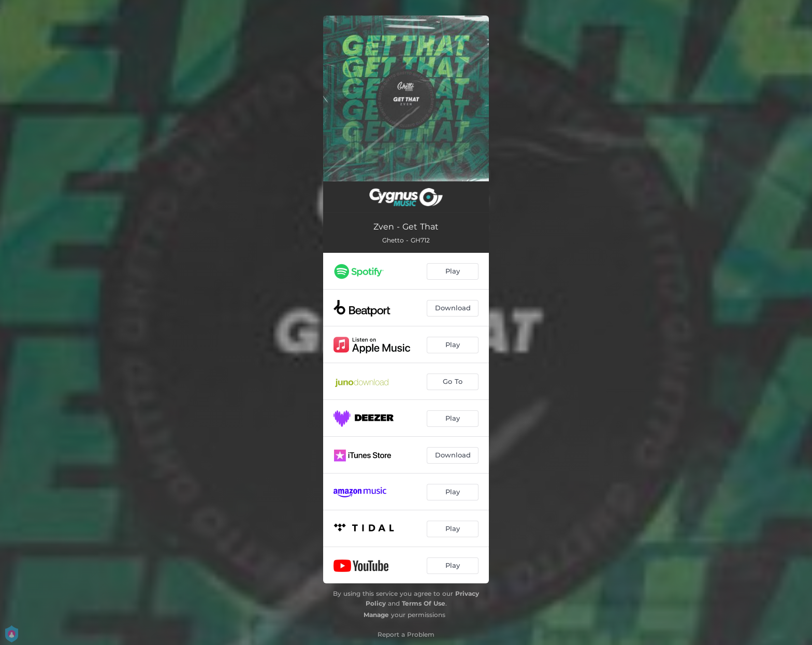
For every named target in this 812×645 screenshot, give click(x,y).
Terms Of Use (424, 603)
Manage (376, 615)
